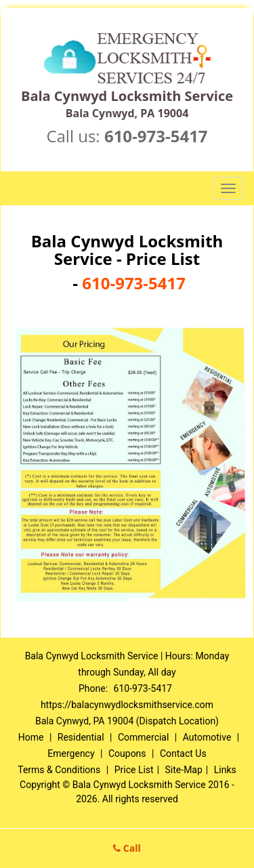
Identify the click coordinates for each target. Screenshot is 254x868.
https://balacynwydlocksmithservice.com (127, 705)
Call (127, 848)
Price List (134, 770)
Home (31, 737)
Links (225, 770)
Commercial (143, 737)
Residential (81, 737)
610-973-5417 (156, 136)
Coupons (127, 753)
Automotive (207, 737)
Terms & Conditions (59, 770)
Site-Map (184, 770)
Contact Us (183, 753)
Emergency (71, 753)
